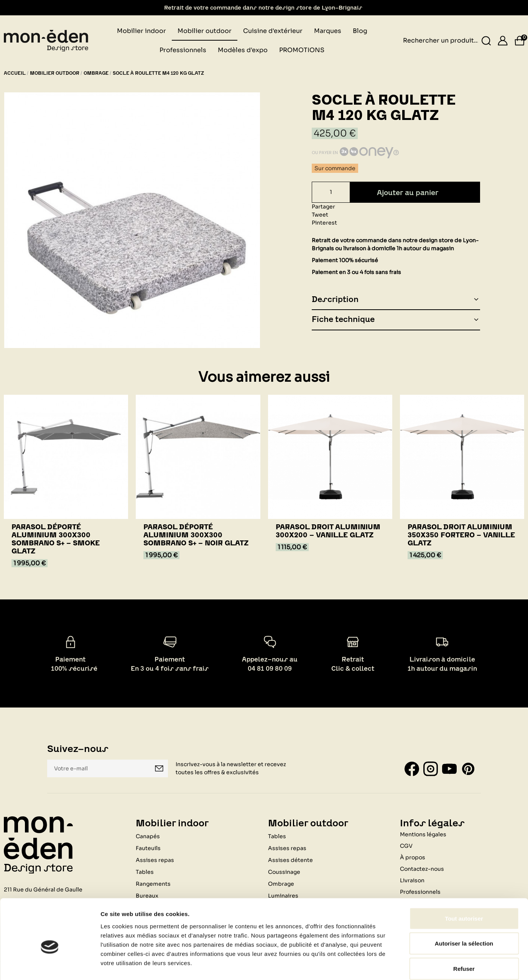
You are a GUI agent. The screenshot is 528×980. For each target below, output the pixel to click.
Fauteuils (148, 848)
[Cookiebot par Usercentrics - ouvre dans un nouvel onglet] (50, 965)
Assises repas (287, 848)
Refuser (464, 930)
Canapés (148, 836)
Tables (277, 836)
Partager (323, 207)
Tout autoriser (464, 879)
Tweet (320, 215)
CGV (406, 845)
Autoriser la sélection (464, 905)
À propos (413, 857)
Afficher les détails (422, 965)
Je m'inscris (159, 768)
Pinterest (324, 223)
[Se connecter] (503, 41)
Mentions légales (423, 834)
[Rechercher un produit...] (486, 41)
